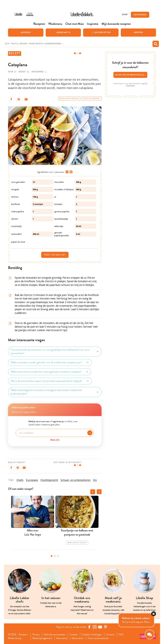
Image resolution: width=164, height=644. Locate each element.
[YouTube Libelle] (100, 627)
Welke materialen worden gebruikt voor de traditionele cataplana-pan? (50, 362)
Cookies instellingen (92, 635)
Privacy (36, 635)
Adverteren (78, 638)
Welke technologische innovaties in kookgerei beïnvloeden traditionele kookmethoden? (55, 392)
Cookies (74, 635)
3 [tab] (58, 556)
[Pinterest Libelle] (106, 627)
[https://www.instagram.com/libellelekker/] (95, 627)
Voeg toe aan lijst (55, 255)
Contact (110, 635)
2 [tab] (55, 556)
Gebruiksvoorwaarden (55, 635)
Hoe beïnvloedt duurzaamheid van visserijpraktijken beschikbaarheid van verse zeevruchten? (55, 352)
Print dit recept (92, 99)
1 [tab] (52, 556)
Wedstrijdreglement (42, 638)
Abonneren (62, 638)
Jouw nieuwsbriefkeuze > (130, 75)
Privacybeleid (130, 86)
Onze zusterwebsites (98, 638)
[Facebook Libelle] (89, 627)
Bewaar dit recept (69, 99)
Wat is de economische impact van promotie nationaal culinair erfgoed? (50, 381)
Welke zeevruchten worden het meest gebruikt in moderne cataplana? (50, 372)
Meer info (55, 440)
